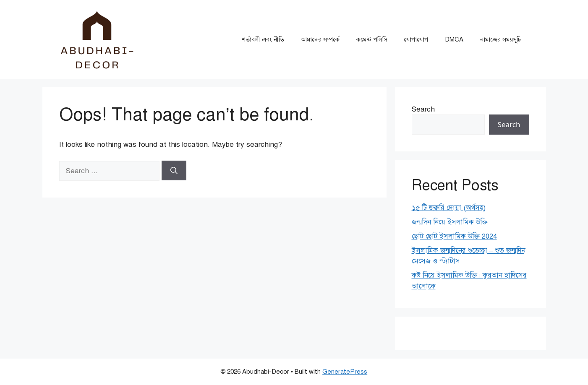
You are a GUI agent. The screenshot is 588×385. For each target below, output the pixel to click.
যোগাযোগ (416, 39)
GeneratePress (345, 372)
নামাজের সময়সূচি (500, 39)
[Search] (174, 171)
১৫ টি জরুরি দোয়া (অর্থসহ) (449, 208)
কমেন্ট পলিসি (372, 39)
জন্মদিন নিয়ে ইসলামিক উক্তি (450, 222)
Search (423, 109)
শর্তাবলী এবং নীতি (263, 39)
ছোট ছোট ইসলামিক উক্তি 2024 (454, 236)
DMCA (454, 39)
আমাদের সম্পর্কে (320, 39)
